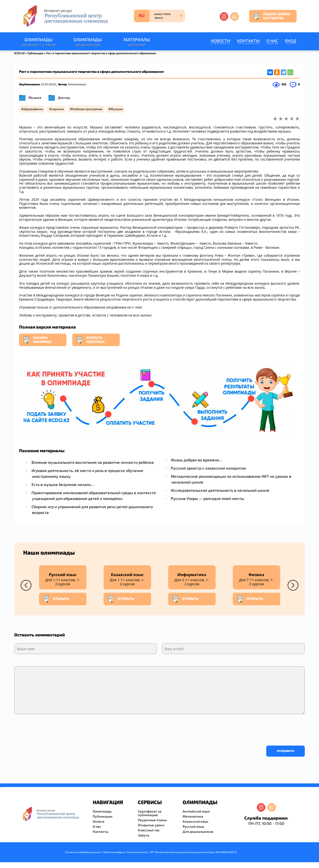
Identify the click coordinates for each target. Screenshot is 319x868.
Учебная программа (87, 109)
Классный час (149, 830)
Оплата (99, 821)
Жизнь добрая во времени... (196, 460)
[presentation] (51, 729)
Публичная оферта (114, 852)
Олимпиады (38, 42)
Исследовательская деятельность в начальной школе (220, 490)
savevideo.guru (1, 787)
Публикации (36, 53)
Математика (193, 816)
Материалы (137, 42)
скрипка (57, 109)
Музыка (35, 98)
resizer (2, 787)
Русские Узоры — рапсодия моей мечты (207, 498)
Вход (291, 41)
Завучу (144, 835)
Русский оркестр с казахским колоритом (208, 468)
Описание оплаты (137, 852)
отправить (286, 750)
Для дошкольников (198, 831)
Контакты (248, 41)
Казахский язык (196, 821)
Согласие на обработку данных (83, 852)
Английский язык (196, 811)
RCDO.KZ (20, 53)
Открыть (56, 599)
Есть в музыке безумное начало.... (63, 484)
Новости (221, 41)
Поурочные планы (152, 820)
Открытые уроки (151, 825)
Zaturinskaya (77, 84)
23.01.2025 (48, 84)
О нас (272, 41)
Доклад (64, 98)
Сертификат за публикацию (150, 813)
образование (33, 109)
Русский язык (193, 826)
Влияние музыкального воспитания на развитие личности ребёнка (93, 462)
